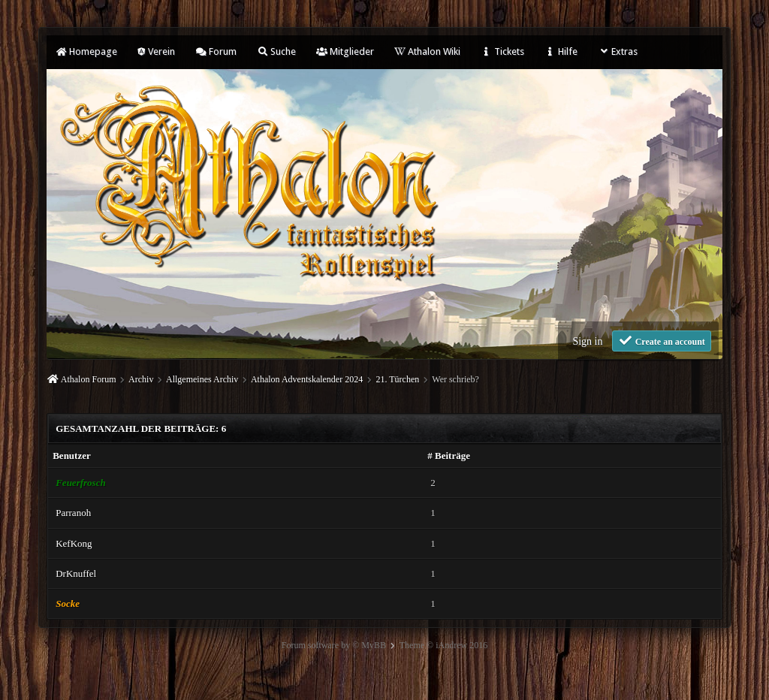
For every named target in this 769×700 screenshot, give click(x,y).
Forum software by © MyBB (334, 645)
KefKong (74, 543)
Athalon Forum (89, 379)
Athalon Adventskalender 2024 (307, 379)
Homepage (86, 51)
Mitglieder (345, 51)
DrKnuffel (76, 573)
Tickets (502, 51)
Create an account (662, 341)
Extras (618, 51)
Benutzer (72, 456)
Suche (276, 51)
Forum (216, 51)
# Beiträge (449, 456)
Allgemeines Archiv (202, 379)
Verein (156, 51)
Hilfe (561, 51)
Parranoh (73, 513)
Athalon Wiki (427, 51)
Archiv (141, 379)
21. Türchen (397, 379)
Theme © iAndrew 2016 (443, 645)
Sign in (587, 341)
